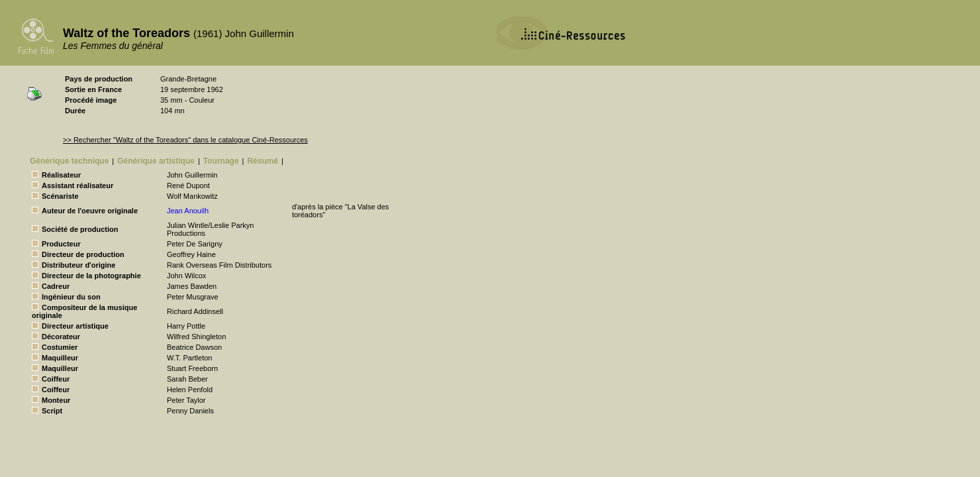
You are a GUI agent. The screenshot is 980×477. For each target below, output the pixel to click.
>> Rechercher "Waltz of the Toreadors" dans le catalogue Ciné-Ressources (185, 140)
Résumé (263, 161)
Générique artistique (156, 161)
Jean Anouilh (188, 211)
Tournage (221, 161)
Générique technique (69, 161)
